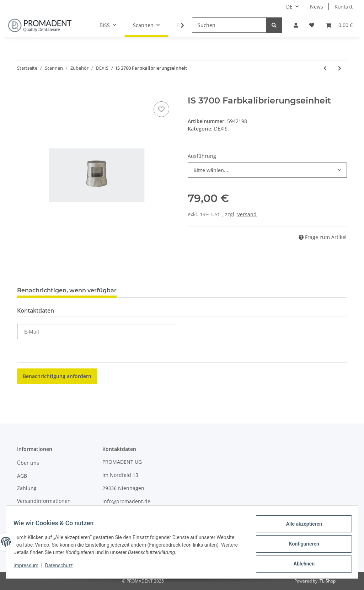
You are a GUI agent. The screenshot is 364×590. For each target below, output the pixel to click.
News (317, 7)
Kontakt (344, 7)
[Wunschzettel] (312, 25)
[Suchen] (229, 25)
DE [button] (289, 7)
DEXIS (221, 129)
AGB (22, 476)
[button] (296, 25)
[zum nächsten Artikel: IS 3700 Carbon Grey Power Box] (340, 68)
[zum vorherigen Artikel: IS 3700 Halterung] (325, 68)
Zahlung (27, 488)
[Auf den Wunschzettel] (161, 109)
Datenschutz (63, 568)
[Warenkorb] (339, 25)
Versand (247, 214)
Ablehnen (300, 565)
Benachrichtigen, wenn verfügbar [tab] (67, 290)
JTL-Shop (327, 581)
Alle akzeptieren (300, 528)
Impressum (31, 513)
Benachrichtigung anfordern (57, 376)
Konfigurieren (300, 546)
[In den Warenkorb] (23, 92)
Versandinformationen (44, 501)
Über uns (28, 463)
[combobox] (267, 170)
